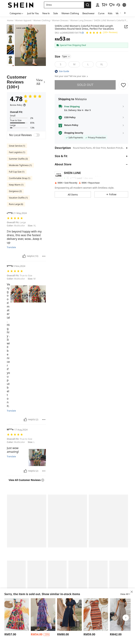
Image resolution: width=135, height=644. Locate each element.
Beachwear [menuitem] (89, 13)
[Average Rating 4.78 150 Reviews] (102, 33)
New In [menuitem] (46, 13)
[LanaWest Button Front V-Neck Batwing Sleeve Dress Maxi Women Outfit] (69, 615)
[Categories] (17, 13)
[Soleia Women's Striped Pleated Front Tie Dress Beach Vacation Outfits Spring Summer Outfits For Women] (96, 615)
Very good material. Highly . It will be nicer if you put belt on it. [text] (8, 340)
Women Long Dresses (81, 21)
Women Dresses (60, 21)
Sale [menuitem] (56, 13)
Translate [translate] (11, 245)
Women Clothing (42, 21)
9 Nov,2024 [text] (19, 264)
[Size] (63, 56)
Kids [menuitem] (110, 13)
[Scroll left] (121, 13)
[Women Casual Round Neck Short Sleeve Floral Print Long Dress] (43, 615)
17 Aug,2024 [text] (21, 425)
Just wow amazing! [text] (13, 443)
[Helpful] (24, 254)
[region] (11, 634)
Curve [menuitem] (101, 13)
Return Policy (71, 125)
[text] (26, 218)
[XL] (102, 64)
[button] (64, 5)
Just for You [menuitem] (33, 13)
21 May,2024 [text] (20, 213)
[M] (74, 64)
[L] (88, 64)
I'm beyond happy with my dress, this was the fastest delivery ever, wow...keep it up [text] (24, 235)
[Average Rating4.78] (28, 99)
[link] (112, 5)
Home (10, 21)
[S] (60, 64)
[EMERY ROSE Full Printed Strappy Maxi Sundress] (122, 615)
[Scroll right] (125, 13)
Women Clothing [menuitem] (70, 13)
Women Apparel (23, 21)
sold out (85, 85)
